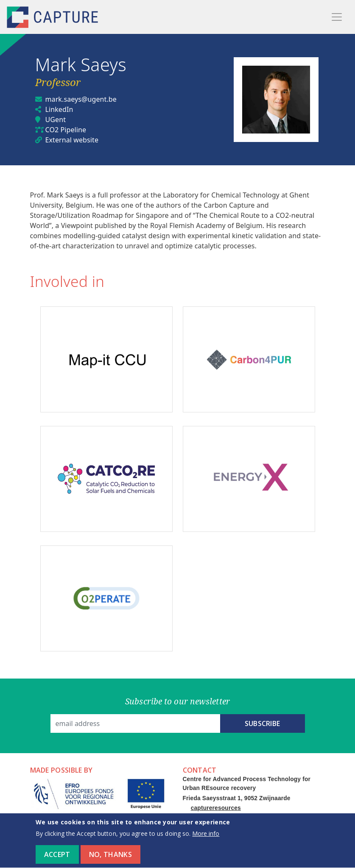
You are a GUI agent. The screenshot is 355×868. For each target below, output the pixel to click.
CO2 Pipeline (66, 130)
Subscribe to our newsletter (177, 701)
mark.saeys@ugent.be (81, 99)
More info (206, 839)
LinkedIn (59, 109)
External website (72, 140)
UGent (56, 120)
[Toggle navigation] (337, 17)
